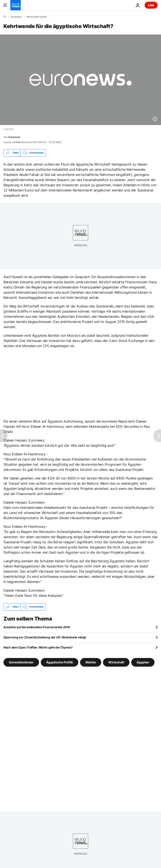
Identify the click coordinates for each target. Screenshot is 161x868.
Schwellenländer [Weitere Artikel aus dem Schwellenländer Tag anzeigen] (21, 662)
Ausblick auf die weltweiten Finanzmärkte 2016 (37, 627)
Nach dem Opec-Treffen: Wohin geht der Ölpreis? (38, 647)
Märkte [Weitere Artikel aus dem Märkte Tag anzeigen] (91, 662)
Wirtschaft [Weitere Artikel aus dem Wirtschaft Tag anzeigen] (116, 662)
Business (16, 17)
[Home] (5, 17)
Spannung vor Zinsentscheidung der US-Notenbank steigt (45, 637)
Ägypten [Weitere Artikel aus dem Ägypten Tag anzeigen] (143, 662)
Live (151, 5)
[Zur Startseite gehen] (16, 5)
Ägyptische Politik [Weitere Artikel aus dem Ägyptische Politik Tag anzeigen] (60, 662)
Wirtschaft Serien (37, 17)
